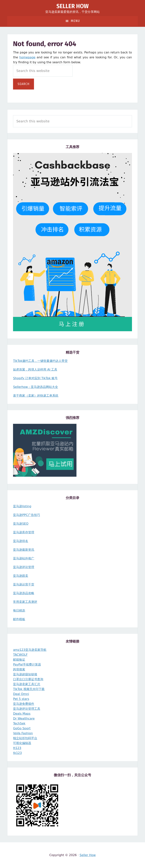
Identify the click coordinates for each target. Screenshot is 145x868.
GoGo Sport (22, 728)
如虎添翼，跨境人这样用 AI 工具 (35, 370)
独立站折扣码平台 (25, 738)
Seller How (72, 6)
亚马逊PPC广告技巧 (26, 515)
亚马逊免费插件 (24, 704)
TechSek (19, 723)
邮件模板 (19, 619)
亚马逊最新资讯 (24, 550)
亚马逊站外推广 (24, 558)
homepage (27, 57)
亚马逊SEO (21, 524)
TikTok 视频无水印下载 (29, 689)
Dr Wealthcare (24, 719)
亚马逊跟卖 (21, 576)
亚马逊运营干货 (24, 584)
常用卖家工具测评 (25, 602)
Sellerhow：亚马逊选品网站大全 (35, 387)
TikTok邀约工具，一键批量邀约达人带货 (40, 361)
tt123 (17, 748)
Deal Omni (21, 694)
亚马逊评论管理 (24, 567)
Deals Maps (22, 714)
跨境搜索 (19, 669)
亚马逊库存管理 (24, 532)
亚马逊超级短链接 (25, 674)
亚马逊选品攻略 (24, 593)
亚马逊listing (22, 506)
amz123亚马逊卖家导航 (30, 650)
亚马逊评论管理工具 (27, 709)
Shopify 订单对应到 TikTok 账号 (35, 378)
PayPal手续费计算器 (27, 665)
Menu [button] (75, 21)
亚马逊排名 (21, 541)
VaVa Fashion (23, 733)
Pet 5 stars (21, 699)
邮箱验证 (19, 660)
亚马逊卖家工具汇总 (27, 684)
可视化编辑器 (22, 743)
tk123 (17, 753)
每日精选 (19, 610)
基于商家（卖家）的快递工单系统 (36, 396)
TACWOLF (20, 655)
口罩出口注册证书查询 (28, 679)
